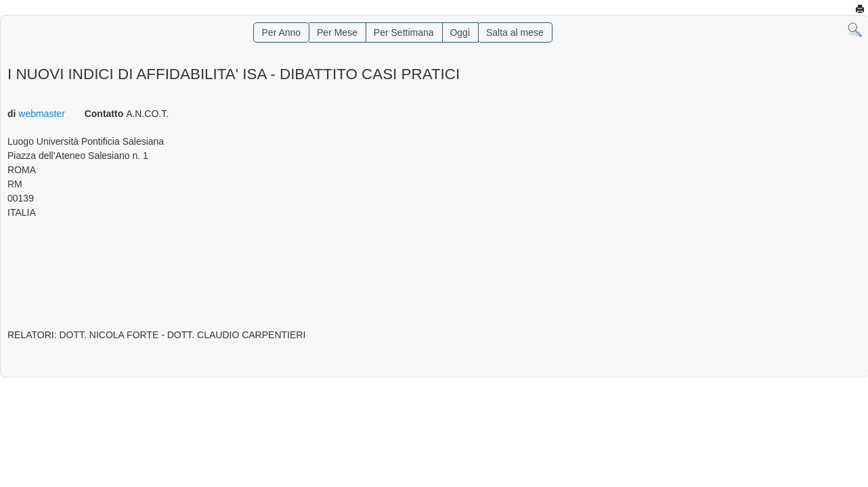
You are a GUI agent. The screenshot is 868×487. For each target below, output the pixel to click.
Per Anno (282, 32)
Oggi (460, 32)
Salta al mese (515, 32)
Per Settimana (404, 32)
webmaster (41, 114)
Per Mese (337, 32)
